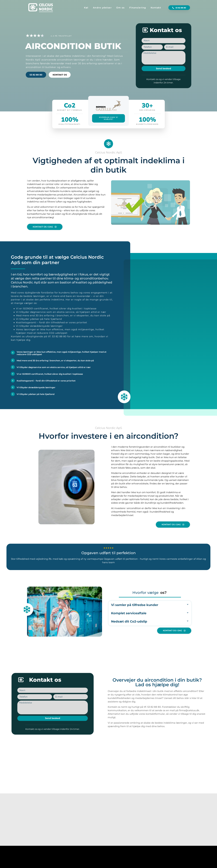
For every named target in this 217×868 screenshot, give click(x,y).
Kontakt (156, 8)
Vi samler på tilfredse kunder (135, 605)
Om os (120, 8)
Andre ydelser (102, 8)
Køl (86, 8)
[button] (151, 202)
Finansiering (138, 8)
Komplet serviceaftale (129, 613)
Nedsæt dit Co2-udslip (129, 621)
